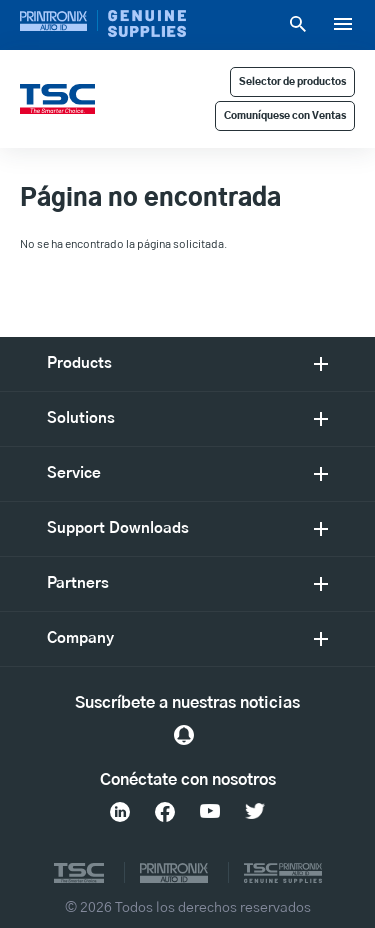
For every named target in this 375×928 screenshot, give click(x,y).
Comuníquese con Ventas (285, 116)
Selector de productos (292, 82)
